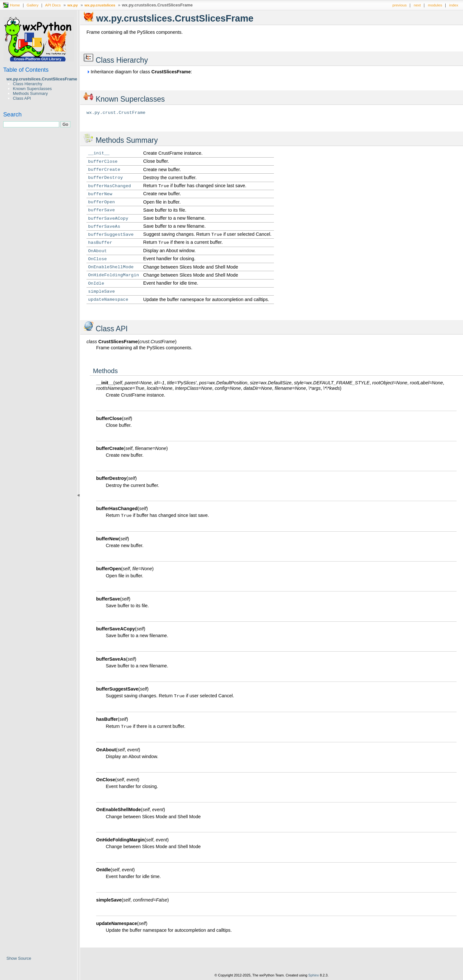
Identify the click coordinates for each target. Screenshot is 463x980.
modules (435, 5)
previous (400, 5)
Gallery (33, 5)
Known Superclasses (32, 89)
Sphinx (314, 975)
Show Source (19, 958)
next (417, 5)
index (454, 5)
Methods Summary (30, 93)
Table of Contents (26, 70)
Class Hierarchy (27, 84)
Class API (22, 98)
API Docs (53, 5)
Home (15, 5)
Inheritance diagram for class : (139, 72)
